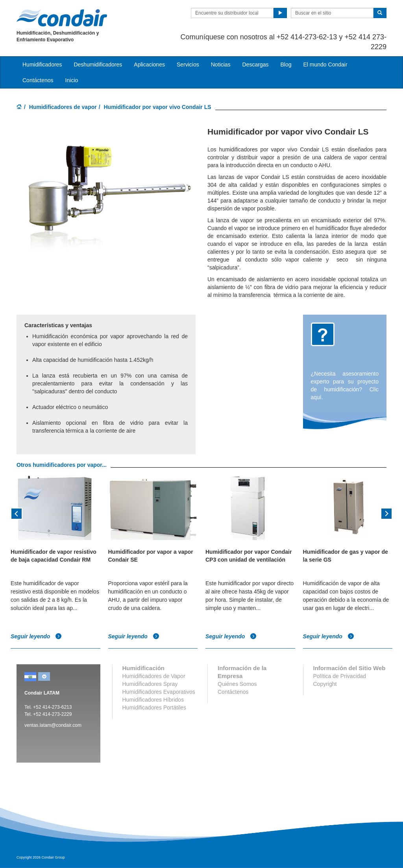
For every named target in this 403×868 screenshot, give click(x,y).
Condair (62, 18)
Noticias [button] (221, 65)
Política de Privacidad (340, 676)
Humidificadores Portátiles (154, 708)
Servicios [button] (188, 65)
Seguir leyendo (36, 636)
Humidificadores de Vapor (154, 676)
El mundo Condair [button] (325, 65)
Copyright (325, 684)
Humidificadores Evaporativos (159, 692)
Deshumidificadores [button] (98, 65)
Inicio (72, 80)
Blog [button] (286, 65)
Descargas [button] (256, 65)
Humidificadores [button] (42, 65)
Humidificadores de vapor (63, 107)
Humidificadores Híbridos (153, 700)
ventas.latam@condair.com (53, 725)
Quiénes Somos (237, 684)
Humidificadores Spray (150, 684)
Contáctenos (38, 80)
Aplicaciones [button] (149, 65)
